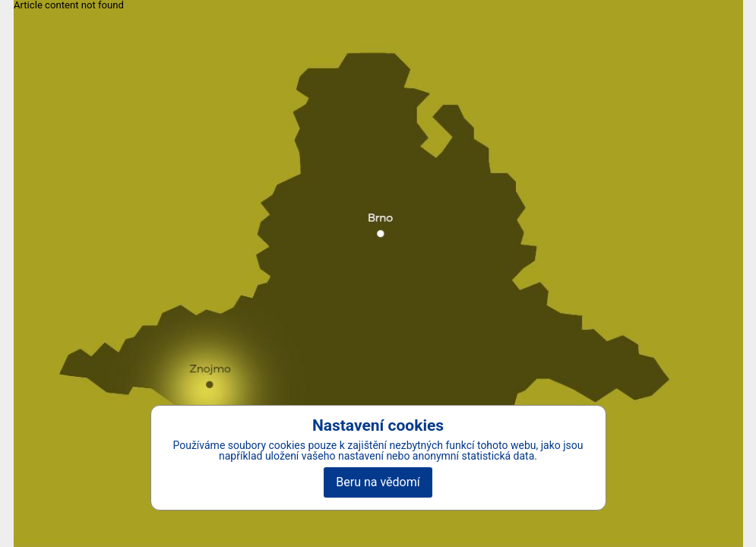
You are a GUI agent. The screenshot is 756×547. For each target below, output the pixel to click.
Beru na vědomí (378, 482)
